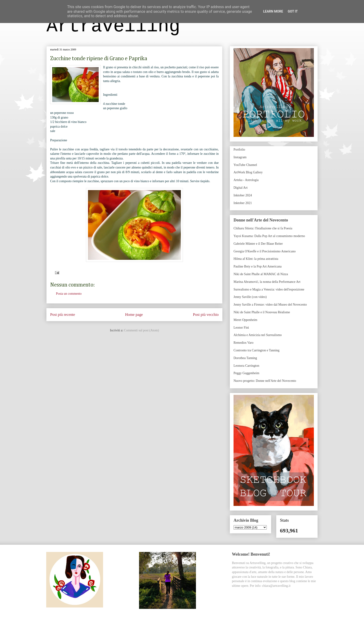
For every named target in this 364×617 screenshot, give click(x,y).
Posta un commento (69, 294)
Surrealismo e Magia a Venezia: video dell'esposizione (269, 289)
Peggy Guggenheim (246, 373)
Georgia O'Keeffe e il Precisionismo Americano (265, 251)
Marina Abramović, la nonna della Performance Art (267, 282)
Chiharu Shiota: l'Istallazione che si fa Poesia (263, 228)
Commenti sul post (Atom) (141, 330)
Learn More (273, 11)
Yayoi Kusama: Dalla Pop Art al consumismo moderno (269, 236)
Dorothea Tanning (245, 358)
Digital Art (240, 188)
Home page (134, 315)
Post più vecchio (206, 315)
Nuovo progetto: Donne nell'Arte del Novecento (265, 381)
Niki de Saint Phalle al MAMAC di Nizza (261, 274)
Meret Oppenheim (245, 320)
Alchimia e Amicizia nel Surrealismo (258, 335)
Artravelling (113, 26)
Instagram (240, 157)
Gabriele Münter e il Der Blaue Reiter (258, 244)
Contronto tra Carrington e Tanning (257, 350)
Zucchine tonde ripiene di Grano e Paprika (99, 59)
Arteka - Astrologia (246, 180)
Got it (293, 11)
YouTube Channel (245, 165)
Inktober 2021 (243, 203)
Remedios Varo (244, 343)
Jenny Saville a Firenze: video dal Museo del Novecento (270, 305)
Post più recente (63, 315)
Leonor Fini (241, 328)
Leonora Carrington (246, 366)
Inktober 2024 (243, 195)
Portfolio (239, 150)
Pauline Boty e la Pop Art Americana (258, 266)
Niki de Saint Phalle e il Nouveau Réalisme (262, 312)
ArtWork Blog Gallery (248, 172)
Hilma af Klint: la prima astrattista (256, 259)
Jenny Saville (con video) (250, 297)
